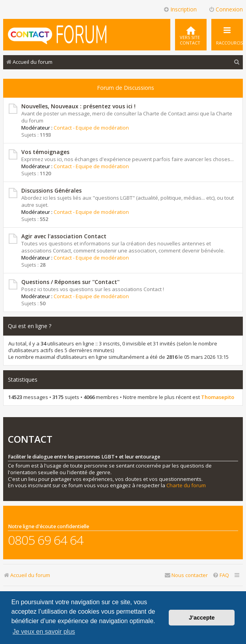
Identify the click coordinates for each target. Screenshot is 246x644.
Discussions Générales (51, 190)
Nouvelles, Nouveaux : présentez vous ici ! (78, 106)
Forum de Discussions (126, 88)
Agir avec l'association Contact (64, 236)
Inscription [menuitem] (180, 9)
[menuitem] (191, 35)
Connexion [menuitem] (226, 9)
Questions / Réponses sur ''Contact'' (70, 282)
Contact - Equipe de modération (91, 128)
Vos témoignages (45, 152)
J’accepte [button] (202, 618)
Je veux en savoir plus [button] (44, 632)
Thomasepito (218, 397)
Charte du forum (186, 485)
